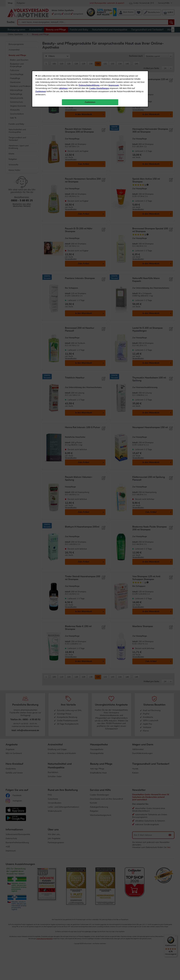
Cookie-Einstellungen (99, 67)
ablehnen (63, 67)
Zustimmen (41, 70)
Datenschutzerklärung (89, 63)
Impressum (114, 63)
